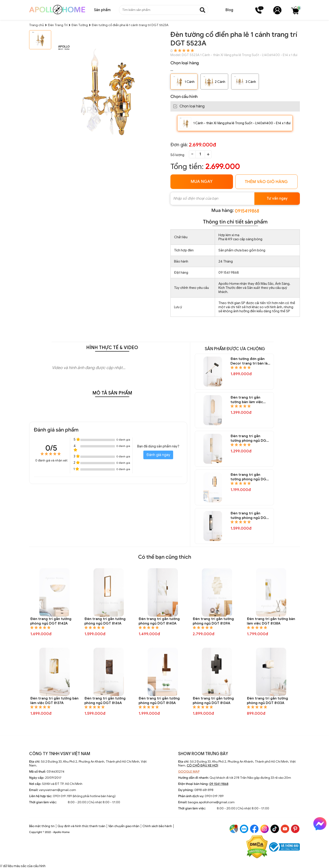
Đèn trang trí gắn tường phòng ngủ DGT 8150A (249, 477)
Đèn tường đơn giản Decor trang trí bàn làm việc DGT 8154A (251, 361)
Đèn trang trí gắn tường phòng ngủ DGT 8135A (159, 701)
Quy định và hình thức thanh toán (81, 826)
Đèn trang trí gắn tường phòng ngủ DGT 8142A (51, 621)
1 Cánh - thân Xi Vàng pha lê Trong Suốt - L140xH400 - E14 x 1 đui (242, 123)
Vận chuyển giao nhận (124, 826)
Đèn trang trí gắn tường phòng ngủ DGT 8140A (159, 621)
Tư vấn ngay (277, 198)
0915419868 (247, 211)
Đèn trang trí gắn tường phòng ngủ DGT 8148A (249, 516)
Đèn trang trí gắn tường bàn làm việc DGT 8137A (54, 701)
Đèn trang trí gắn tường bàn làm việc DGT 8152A (247, 400)
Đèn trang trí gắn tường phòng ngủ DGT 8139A (213, 621)
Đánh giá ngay (158, 455)
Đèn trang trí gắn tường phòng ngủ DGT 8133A (267, 701)
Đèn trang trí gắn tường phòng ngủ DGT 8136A (105, 701)
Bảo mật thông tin (42, 826)
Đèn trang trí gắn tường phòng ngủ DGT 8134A (213, 701)
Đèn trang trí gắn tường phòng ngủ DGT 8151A (249, 438)
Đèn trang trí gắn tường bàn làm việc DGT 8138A (271, 621)
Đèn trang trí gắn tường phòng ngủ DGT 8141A (105, 621)
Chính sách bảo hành (157, 826)
